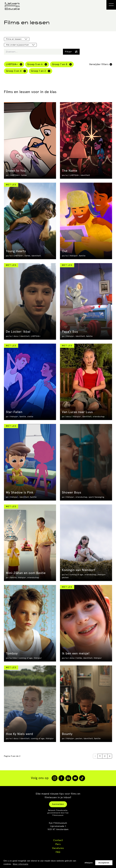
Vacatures (58, 848)
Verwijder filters (101, 64)
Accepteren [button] (104, 863)
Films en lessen (17, 39)
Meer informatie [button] (21, 864)
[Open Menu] (111, 5)
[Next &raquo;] (110, 756)
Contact (58, 840)
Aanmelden (58, 804)
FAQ (58, 852)
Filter (71, 52)
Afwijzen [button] (89, 863)
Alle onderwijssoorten (20, 45)
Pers (58, 844)
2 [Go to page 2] (105, 756)
